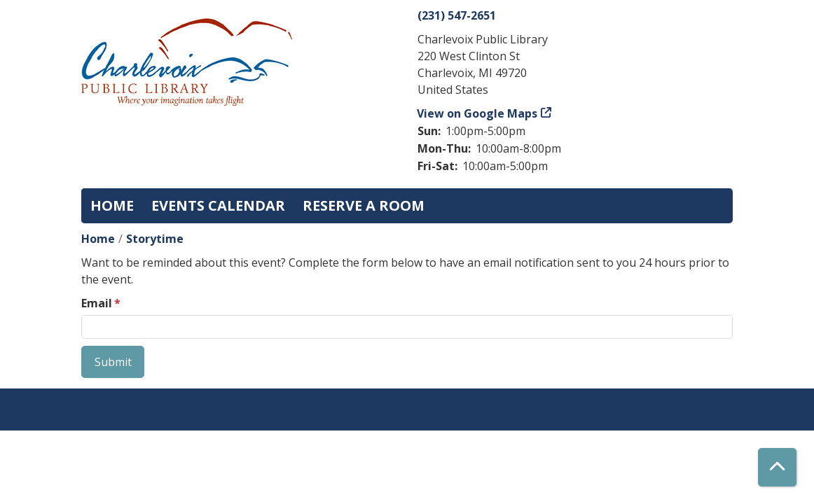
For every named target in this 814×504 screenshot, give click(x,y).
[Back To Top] (777, 467)
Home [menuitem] (112, 205)
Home (98, 239)
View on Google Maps (477, 113)
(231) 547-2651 (457, 15)
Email (97, 303)
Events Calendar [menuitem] (218, 205)
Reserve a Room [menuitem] (364, 205)
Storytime (155, 239)
